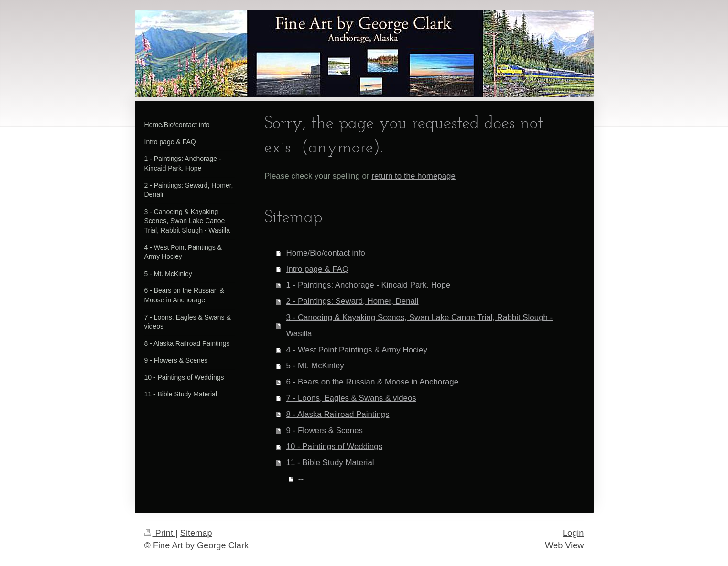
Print (160, 533)
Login (573, 533)
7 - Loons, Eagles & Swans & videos (351, 398)
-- (301, 479)
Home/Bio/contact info (326, 253)
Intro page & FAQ (318, 269)
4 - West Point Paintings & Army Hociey (357, 350)
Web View (564, 545)
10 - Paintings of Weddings (335, 446)
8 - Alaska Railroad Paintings (338, 414)
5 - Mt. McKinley (315, 366)
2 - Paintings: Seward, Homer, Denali (353, 301)
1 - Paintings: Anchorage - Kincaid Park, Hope (369, 285)
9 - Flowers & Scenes (325, 431)
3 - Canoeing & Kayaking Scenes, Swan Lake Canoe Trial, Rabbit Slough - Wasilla (420, 326)
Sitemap (196, 533)
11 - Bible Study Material (330, 463)
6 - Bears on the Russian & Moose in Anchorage (373, 382)
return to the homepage (413, 176)
